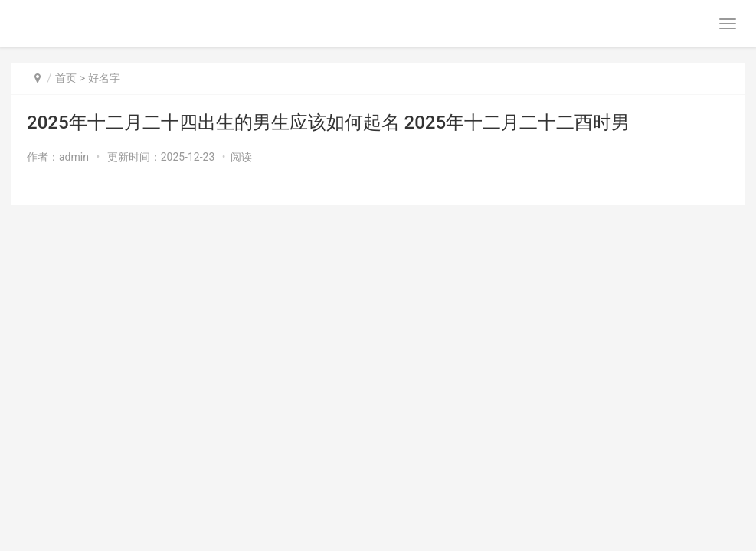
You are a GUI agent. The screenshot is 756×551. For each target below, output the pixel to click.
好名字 (104, 78)
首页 (66, 78)
